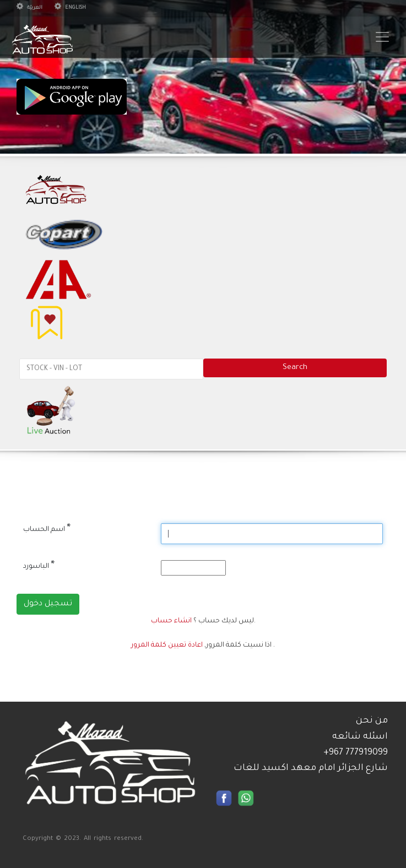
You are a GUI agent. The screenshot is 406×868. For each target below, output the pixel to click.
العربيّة (29, 8)
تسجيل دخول (48, 604)
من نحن (372, 721)
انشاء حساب (171, 621)
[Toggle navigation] (382, 37)
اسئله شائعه (360, 737)
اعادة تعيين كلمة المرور (167, 645)
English (70, 8)
